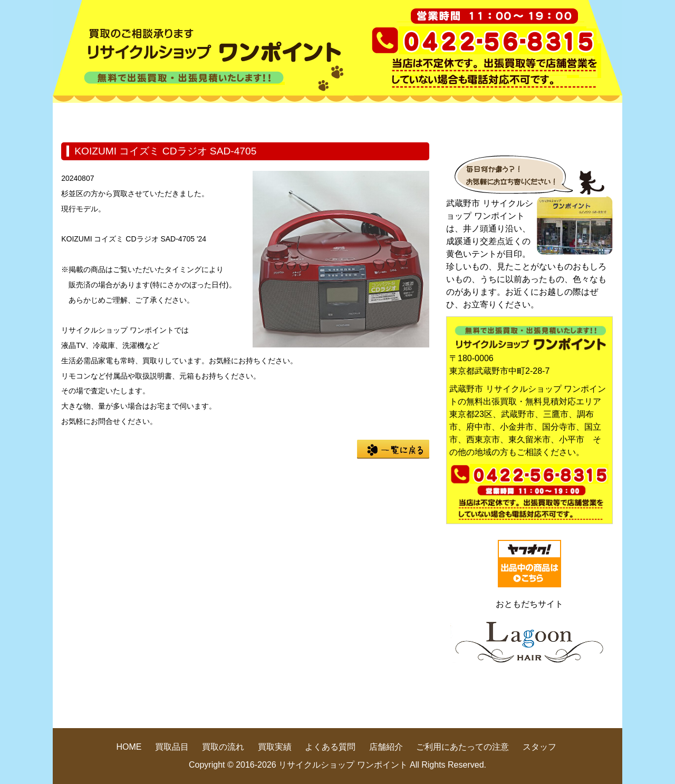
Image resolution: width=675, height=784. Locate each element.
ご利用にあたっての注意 (462, 747)
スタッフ (539, 747)
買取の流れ (290, 118)
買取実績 (385, 118)
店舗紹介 (575, 118)
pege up (544, 708)
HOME (100, 118)
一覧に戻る (393, 449)
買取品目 (195, 118)
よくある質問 (480, 118)
